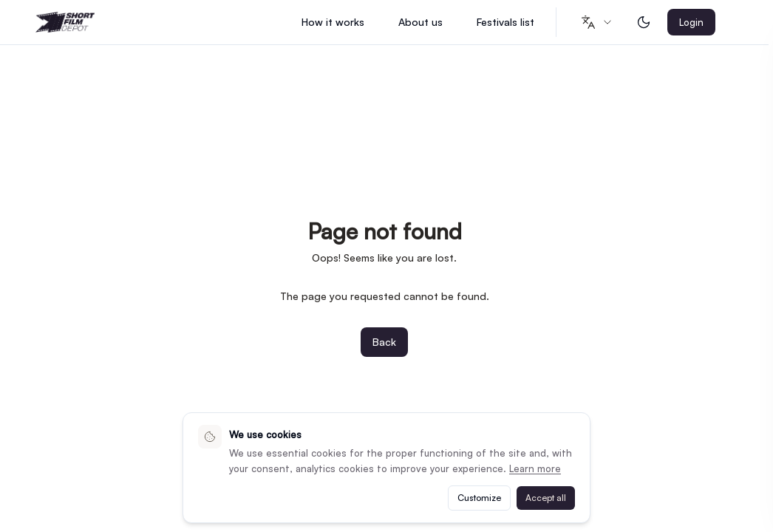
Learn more (535, 468)
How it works (333, 22)
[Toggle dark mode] (644, 22)
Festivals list (505, 22)
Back (384, 342)
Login (691, 22)
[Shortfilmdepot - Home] (65, 23)
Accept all (546, 498)
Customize (479, 498)
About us (420, 22)
